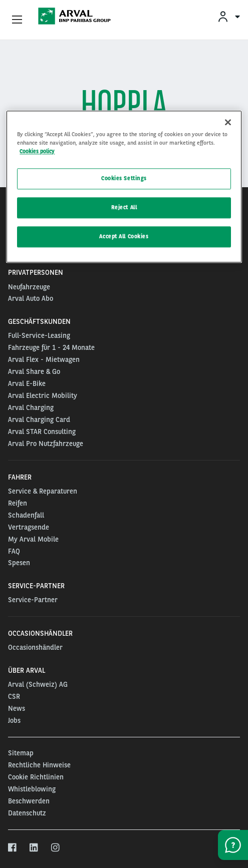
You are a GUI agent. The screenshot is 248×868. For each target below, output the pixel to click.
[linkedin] (34, 848)
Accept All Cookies (124, 236)
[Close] (228, 122)
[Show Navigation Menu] (17, 20)
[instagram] (56, 848)
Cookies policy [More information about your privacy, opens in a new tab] (37, 152)
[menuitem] (228, 16)
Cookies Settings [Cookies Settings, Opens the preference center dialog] (124, 179)
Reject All (124, 208)
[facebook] (13, 848)
